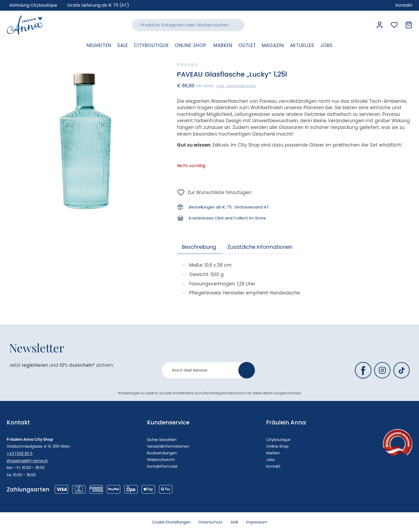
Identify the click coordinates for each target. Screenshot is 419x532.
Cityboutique (278, 440)
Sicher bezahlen (162, 440)
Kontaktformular (162, 466)
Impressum (257, 522)
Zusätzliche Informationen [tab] (260, 247)
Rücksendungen (162, 453)
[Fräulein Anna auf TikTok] (402, 370)
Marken (273, 453)
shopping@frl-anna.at (27, 461)
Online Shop (277, 446)
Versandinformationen (168, 446)
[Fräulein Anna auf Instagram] (382, 370)
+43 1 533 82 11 (20, 454)
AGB (234, 522)
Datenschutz (211, 522)
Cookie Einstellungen (171, 522)
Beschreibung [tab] (199, 247)
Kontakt (273, 466)
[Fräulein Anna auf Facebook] (363, 370)
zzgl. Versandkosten (236, 86)
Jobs (270, 460)
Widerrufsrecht (161, 460)
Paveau (188, 65)
